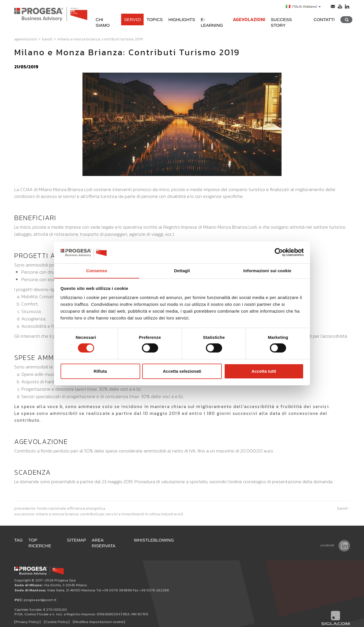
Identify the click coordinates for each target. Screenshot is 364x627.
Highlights (181, 20)
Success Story (289, 20)
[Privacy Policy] (27, 616)
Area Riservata (110, 540)
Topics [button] (154, 20)
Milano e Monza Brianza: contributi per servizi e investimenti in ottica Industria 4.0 (109, 514)
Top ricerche (45, 540)
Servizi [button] (132, 20)
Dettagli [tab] (182, 270)
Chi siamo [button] (106, 20)
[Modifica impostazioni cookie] (99, 616)
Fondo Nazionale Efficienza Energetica (71, 508)
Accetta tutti (264, 371)
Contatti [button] (324, 20)
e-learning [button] (214, 20)
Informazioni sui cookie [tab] (267, 270)
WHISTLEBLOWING (155, 540)
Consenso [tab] (97, 270)
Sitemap (77, 540)
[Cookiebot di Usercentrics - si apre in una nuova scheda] (279, 252)
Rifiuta (100, 371)
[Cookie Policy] (57, 616)
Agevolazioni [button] (249, 20)
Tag (19, 540)
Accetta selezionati (182, 371)
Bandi (47, 39)
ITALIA (303, 7)
